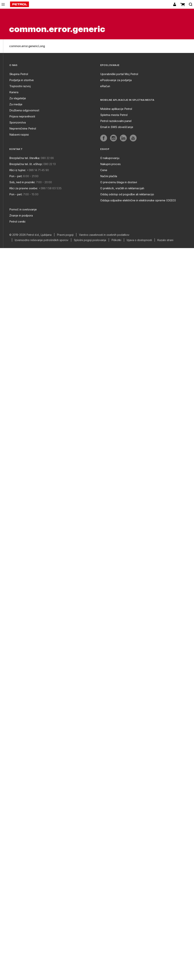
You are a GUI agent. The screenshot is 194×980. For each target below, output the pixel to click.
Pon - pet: (16, 176)
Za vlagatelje (18, 98)
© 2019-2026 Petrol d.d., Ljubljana (30, 235)
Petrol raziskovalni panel (116, 121)
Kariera (14, 92)
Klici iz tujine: (18, 170)
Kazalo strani (165, 240)
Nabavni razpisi (19, 135)
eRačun (105, 86)
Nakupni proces (110, 164)
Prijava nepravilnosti (22, 116)
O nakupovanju (110, 158)
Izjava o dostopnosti (139, 240)
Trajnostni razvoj (20, 86)
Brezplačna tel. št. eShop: (26, 164)
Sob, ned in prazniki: (22, 182)
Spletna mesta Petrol (114, 115)
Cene (104, 170)
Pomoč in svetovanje (23, 209)
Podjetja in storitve (22, 80)
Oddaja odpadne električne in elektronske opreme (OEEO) (138, 200)
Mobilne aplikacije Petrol (116, 109)
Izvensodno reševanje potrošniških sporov (42, 240)
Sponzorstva (18, 122)
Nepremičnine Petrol (23, 128)
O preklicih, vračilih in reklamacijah (122, 188)
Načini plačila (109, 176)
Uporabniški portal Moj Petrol (119, 74)
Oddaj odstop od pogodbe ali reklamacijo (127, 194)
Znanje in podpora (21, 215)
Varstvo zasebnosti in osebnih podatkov (104, 235)
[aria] (104, 138)
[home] (20, 4)
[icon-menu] (3, 4)
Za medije (16, 104)
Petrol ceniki (17, 222)
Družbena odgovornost (24, 110)
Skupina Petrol (19, 74)
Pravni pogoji (65, 235)
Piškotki (116, 240)
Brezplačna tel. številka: (25, 158)
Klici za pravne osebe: (24, 188)
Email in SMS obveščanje (117, 127)
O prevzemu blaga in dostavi (119, 182)
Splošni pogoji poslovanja (90, 240)
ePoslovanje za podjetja (116, 80)
